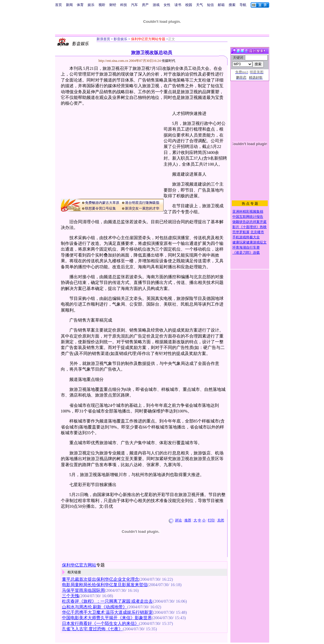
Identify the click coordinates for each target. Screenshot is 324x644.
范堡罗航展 (241, 232)
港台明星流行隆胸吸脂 (142, 203)
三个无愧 (71, 596)
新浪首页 (103, 39)
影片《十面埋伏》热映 (249, 227)
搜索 (232, 5)
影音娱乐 (120, 39)
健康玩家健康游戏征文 (249, 242)
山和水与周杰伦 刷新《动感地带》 (95, 607)
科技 (124, 5)
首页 (59, 5)
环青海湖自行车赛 (246, 247)
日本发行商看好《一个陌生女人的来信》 (100, 623)
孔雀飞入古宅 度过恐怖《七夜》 (92, 629)
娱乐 (91, 5)
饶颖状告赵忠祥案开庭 (249, 222)
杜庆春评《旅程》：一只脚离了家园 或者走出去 (107, 601)
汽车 (134, 5)
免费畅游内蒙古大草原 (102, 203)
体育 (80, 5)
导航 (243, 5)
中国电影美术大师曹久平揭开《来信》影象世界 (107, 618)
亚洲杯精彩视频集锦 (248, 212)
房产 (145, 5)
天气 (200, 5)
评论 (178, 520)
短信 (210, 5)
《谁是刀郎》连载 (246, 253)
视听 (102, 5)
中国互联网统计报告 (248, 217)
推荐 (188, 520)
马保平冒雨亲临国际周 (83, 590)
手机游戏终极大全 (246, 237)
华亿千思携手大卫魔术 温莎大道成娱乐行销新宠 (107, 612)
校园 (189, 5)
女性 (167, 5)
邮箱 (221, 5)
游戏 (156, 5)
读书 (178, 5)
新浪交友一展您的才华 (142, 208)
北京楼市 (257, 232)
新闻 (69, 5)
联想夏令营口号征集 (100, 208)
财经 (113, 5)
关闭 (221, 520)
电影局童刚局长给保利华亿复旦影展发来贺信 (105, 585)
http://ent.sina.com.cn (114, 61)
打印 (211, 520)
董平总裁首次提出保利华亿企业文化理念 (100, 579)
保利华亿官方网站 (79, 565)
